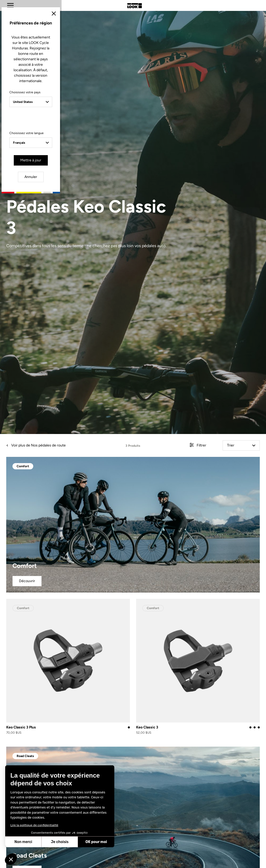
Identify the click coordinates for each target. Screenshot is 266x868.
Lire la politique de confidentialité (34, 825)
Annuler (153, 481)
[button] (11, 859)
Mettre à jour (118, 481)
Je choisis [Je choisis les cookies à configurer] (60, 842)
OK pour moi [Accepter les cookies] (96, 842)
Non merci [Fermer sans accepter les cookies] (23, 842)
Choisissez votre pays (88, 419)
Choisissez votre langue (90, 455)
